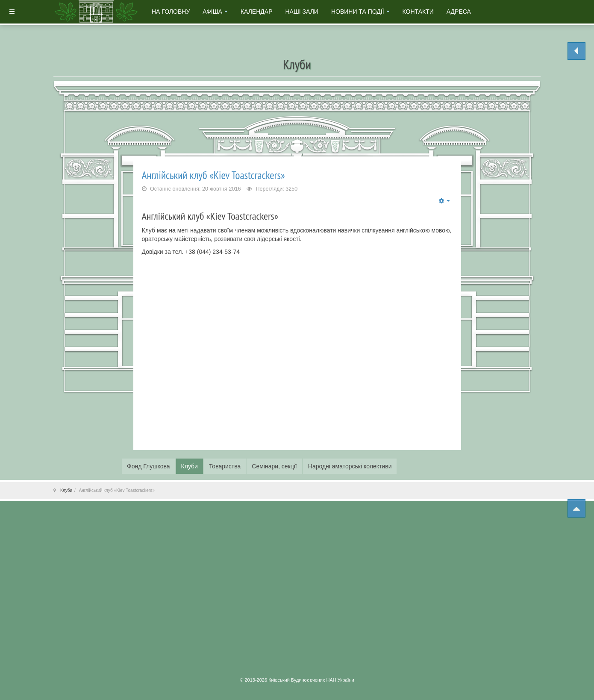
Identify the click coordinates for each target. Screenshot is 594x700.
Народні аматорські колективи (350, 466)
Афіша (215, 12)
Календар (257, 12)
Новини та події (360, 12)
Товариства (225, 466)
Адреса (459, 12)
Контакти (418, 12)
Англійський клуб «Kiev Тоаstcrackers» (213, 175)
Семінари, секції (274, 466)
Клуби (190, 466)
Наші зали (301, 12)
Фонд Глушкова (148, 466)
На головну (171, 12)
